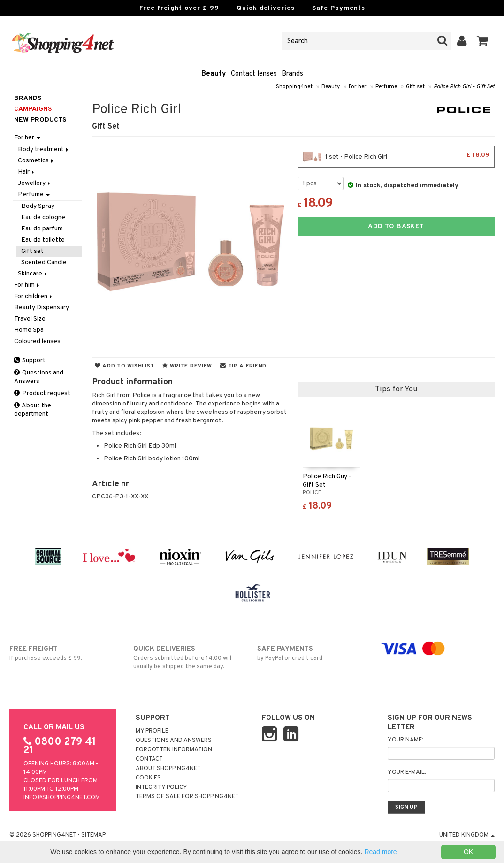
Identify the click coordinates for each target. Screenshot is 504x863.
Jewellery (35, 183)
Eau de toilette (43, 240)
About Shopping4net (168, 769)
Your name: (405, 740)
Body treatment (44, 149)
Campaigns (33, 109)
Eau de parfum (42, 229)
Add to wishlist (125, 366)
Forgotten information (174, 750)
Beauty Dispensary (42, 308)
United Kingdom (467, 835)
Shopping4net (294, 87)
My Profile (152, 731)
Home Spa (29, 330)
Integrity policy (161, 787)
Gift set (415, 87)
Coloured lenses (37, 341)
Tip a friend (243, 366)
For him (27, 285)
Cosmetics (36, 161)
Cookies (148, 778)
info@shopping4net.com (62, 798)
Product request (42, 393)
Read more (380, 852)
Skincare (33, 274)
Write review (187, 366)
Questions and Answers (39, 377)
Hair (27, 172)
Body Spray (38, 206)
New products (40, 120)
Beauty (214, 74)
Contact (149, 759)
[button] (483, 41)
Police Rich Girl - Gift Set (464, 87)
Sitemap (93, 835)
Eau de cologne (43, 218)
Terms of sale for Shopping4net (187, 797)
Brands (292, 74)
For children (34, 296)
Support (30, 361)
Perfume (386, 87)
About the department (33, 410)
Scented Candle (44, 263)
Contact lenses (254, 74)
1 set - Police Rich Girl (396, 157)
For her (358, 87)
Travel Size (30, 319)
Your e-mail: (407, 772)
